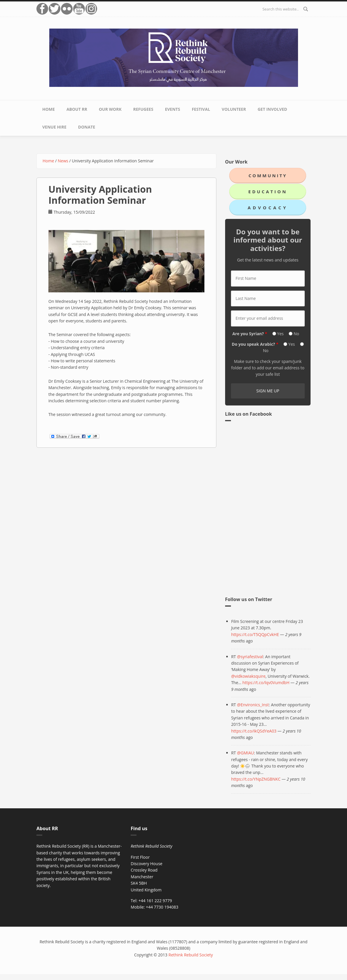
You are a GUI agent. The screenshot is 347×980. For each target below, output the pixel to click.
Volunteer (234, 109)
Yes (281, 334)
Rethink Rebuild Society (191, 955)
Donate (87, 127)
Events (173, 109)
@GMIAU (246, 753)
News (63, 161)
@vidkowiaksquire (248, 676)
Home (49, 109)
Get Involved (272, 109)
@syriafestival (250, 657)
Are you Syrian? (250, 334)
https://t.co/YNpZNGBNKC (256, 779)
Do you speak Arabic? (255, 344)
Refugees (143, 109)
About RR (77, 109)
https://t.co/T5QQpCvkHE (255, 634)
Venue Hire (54, 127)
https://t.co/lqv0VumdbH (266, 683)
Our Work (110, 109)
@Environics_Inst (253, 705)
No (296, 334)
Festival (201, 109)
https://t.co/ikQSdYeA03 (254, 731)
